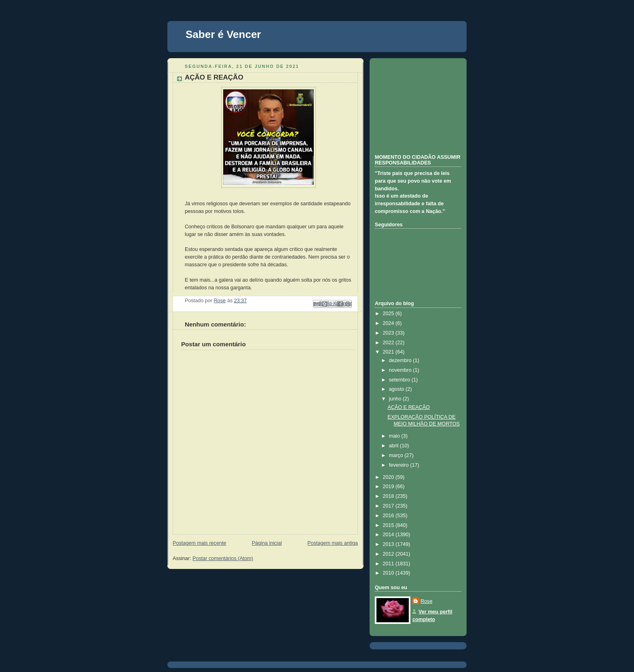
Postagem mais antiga (333, 543)
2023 (389, 333)
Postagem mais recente (199, 543)
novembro (401, 370)
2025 (389, 314)
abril (394, 446)
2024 (389, 323)
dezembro (401, 360)
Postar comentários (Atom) (223, 558)
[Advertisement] (415, 105)
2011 (389, 564)
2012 (389, 554)
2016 (389, 516)
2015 (389, 525)
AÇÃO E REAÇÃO (409, 407)
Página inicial (267, 543)
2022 (389, 343)
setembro (400, 380)
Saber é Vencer (223, 34)
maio (395, 436)
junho (396, 399)
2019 (389, 487)
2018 (389, 496)
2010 (389, 573)
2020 (389, 477)
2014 (389, 535)
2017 (389, 506)
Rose (426, 601)
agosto (397, 389)
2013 (389, 544)
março (397, 455)
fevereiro (400, 465)
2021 (389, 352)
